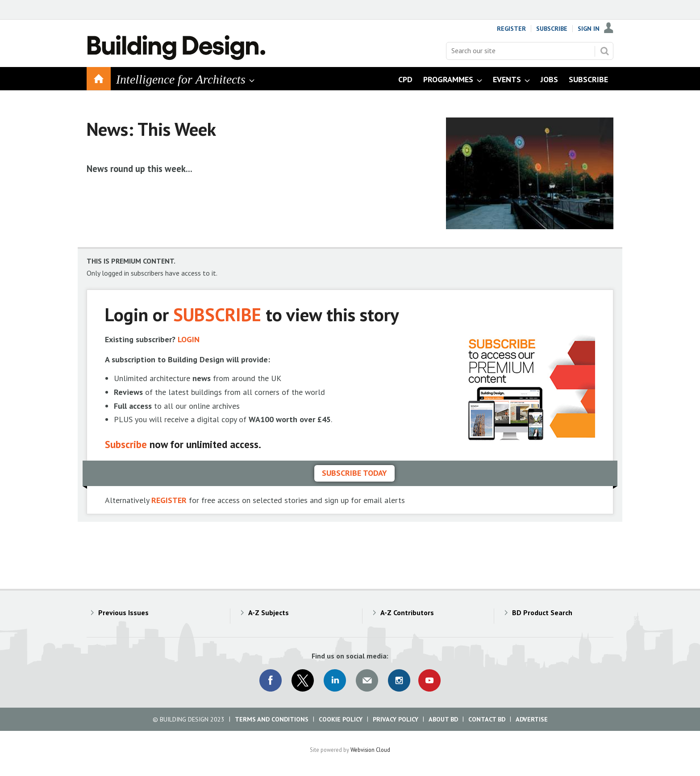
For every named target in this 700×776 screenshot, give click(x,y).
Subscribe (552, 29)
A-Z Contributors (407, 612)
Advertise (532, 719)
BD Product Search (542, 612)
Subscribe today (354, 473)
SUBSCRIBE (217, 314)
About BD (443, 719)
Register (511, 29)
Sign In (589, 29)
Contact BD (487, 719)
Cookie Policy (341, 719)
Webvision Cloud (370, 750)
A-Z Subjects (269, 612)
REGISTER (169, 500)
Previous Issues (123, 612)
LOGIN (189, 339)
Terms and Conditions (272, 719)
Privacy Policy (396, 719)
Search (604, 51)
